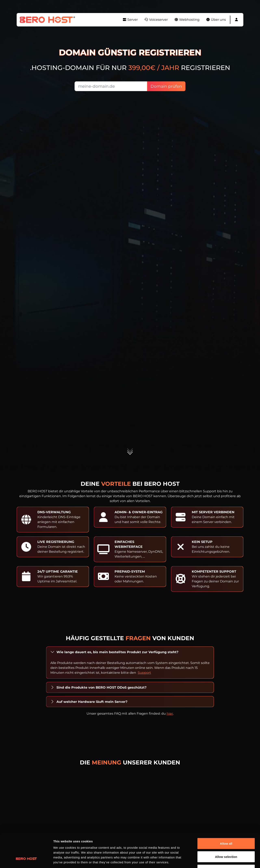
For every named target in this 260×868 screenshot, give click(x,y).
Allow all (226, 815)
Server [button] (130, 20)
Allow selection (226, 828)
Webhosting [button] (187, 20)
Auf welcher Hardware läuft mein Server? (92, 702)
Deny (226, 841)
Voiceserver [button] (156, 20)
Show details (213, 860)
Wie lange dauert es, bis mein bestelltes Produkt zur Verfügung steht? (117, 652)
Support (144, 673)
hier (170, 714)
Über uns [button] (216, 20)
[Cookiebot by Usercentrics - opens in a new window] (26, 860)
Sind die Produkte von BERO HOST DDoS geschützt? (101, 687)
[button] (236, 20)
